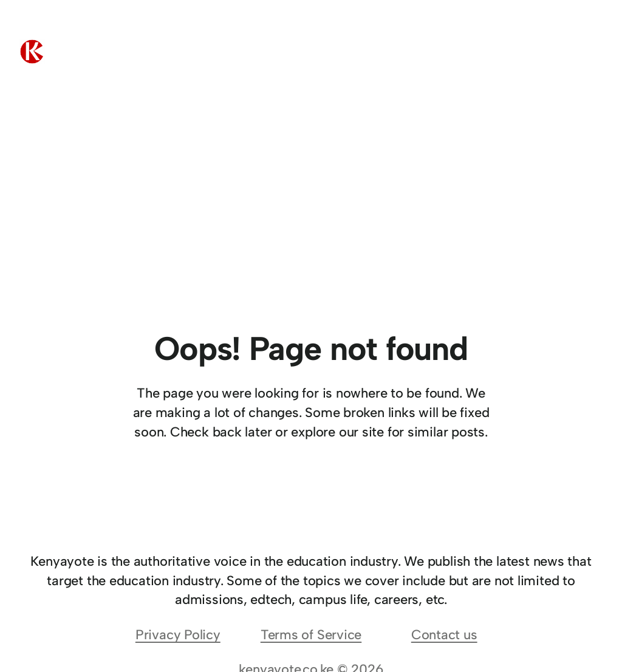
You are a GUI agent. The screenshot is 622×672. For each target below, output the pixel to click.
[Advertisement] (311, 243)
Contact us (444, 635)
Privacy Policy (178, 635)
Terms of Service (311, 635)
